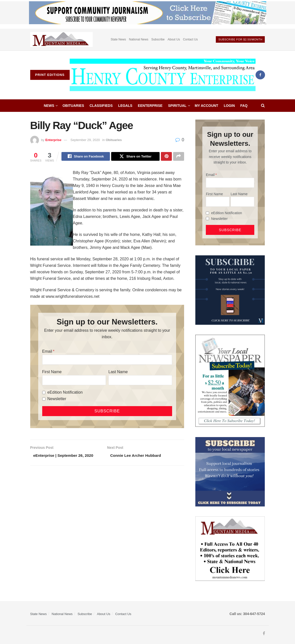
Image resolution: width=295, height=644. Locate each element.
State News (118, 39)
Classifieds (101, 106)
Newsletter (57, 400)
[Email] (107, 360)
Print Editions (50, 75)
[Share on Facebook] (86, 157)
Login (229, 106)
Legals (125, 106)
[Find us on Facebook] (260, 75)
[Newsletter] (44, 400)
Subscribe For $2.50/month (240, 39)
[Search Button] (263, 106)
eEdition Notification (65, 393)
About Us (174, 39)
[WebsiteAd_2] (230, 290)
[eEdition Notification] (44, 393)
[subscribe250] (230, 381)
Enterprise (53, 140)
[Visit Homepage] (163, 75)
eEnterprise (150, 106)
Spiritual (177, 106)
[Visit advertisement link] (61, 40)
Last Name (118, 373)
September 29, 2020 (85, 140)
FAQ (244, 106)
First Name (52, 373)
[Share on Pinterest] (166, 157)
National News (139, 39)
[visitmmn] (230, 548)
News (49, 106)
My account (207, 106)
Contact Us (190, 39)
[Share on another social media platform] (179, 157)
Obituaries (73, 106)
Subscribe (158, 39)
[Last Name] (140, 381)
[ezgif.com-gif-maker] (230, 472)
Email (47, 352)
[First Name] (74, 381)
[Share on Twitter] (135, 157)
